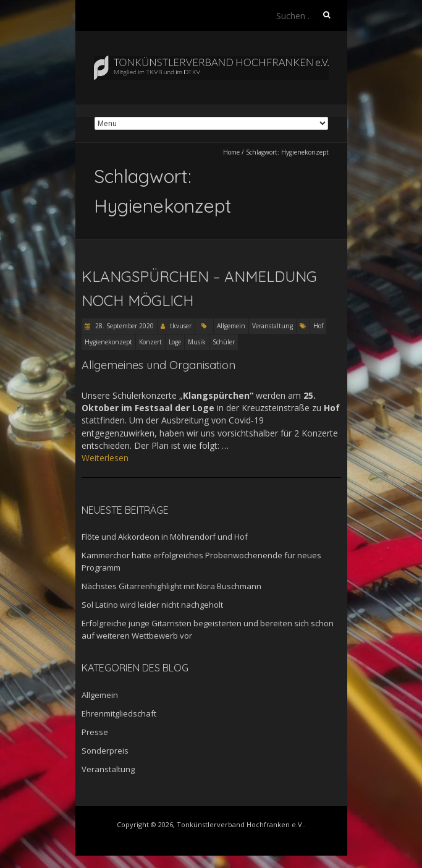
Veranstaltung (272, 326)
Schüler (224, 342)
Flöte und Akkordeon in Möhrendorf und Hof (165, 537)
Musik (197, 342)
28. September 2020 (124, 326)
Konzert (150, 342)
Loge (175, 342)
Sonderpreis (105, 751)
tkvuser (181, 326)
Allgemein (231, 326)
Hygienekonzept (108, 342)
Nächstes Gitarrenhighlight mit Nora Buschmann (171, 586)
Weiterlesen (105, 458)
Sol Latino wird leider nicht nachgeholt (152, 605)
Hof (318, 326)
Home (231, 152)
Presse (95, 732)
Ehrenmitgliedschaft (119, 713)
